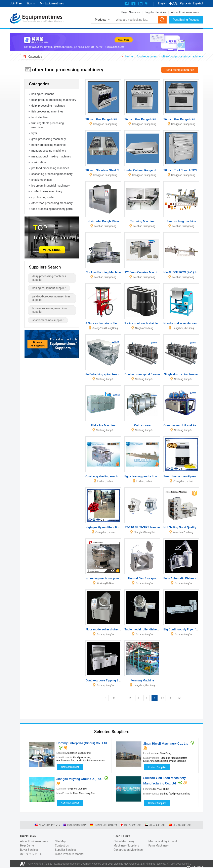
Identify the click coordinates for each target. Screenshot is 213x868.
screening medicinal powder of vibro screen (115, 578)
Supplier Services (155, 12)
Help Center (27, 846)
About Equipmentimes (185, 12)
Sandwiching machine (181, 221)
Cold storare (142, 425)
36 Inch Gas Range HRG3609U (184, 119)
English (162, 3)
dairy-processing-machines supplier (49, 278)
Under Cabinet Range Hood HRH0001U (150, 170)
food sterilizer (40, 117)
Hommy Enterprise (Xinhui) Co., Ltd (82, 743)
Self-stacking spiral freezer (103, 374)
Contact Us (62, 846)
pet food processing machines (50, 168)
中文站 (173, 3)
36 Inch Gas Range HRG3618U (145, 119)
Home (129, 56)
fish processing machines (47, 111)
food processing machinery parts (52, 209)
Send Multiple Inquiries (180, 70)
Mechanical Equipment (163, 841)
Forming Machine (142, 680)
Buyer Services (131, 12)
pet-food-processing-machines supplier (51, 298)
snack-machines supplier (48, 320)
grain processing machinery (49, 139)
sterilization (39, 162)
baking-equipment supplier (49, 288)
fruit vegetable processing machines (48, 125)
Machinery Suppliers (126, 846)
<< (114, 698)
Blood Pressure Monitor (70, 854)
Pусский (185, 3)
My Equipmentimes (52, 3)
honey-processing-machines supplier (50, 310)
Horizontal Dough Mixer (103, 221)
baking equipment (42, 94)
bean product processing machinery (54, 100)
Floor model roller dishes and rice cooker (113, 629)
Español (198, 3)
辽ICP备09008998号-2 (179, 864)
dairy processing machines (48, 106)
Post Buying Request (186, 20)
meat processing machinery (49, 151)
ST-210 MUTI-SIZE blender (142, 527)
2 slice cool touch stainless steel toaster (151, 323)
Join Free (16, 3)
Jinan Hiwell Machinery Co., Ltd (166, 744)
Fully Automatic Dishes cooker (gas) (188, 578)
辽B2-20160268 (52, 864)
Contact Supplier (70, 767)
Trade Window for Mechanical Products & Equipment (43, 21)
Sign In (31, 3)
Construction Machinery (129, 850)
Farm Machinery (159, 846)
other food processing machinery (52, 203)
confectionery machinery (47, 191)
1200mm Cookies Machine (142, 272)
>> (163, 698)
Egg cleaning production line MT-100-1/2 (152, 476)
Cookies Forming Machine (103, 272)
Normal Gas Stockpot (142, 578)
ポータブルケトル (31, 854)
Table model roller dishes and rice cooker (152, 629)
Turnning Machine (142, 221)
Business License (70, 864)
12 (179, 698)
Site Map (60, 841)
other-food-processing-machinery (182, 56)
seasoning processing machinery (52, 174)
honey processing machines (49, 145)
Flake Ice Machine (103, 425)
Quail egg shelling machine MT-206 (109, 476)
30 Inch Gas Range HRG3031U (106, 119)
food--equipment (147, 56)
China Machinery (124, 841)
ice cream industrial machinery (51, 186)
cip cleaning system (44, 197)
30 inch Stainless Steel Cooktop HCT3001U (114, 170)
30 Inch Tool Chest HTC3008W (184, 170)
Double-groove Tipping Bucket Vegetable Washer (118, 680)
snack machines (41, 180)
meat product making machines (51, 156)
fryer (34, 133)
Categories (35, 57)
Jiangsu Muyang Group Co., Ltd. (79, 779)
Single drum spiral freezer (181, 374)
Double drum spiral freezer (142, 374)
